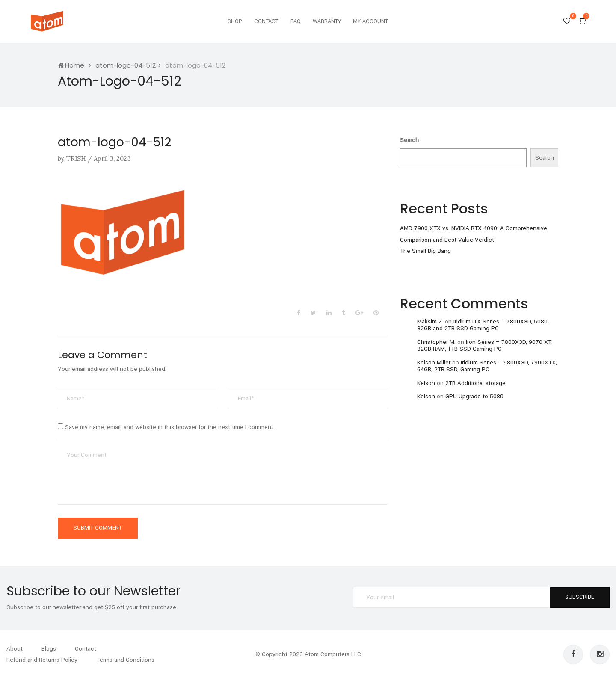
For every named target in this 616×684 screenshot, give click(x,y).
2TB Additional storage (475, 383)
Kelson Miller (434, 363)
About (15, 649)
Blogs (49, 649)
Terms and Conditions (125, 660)
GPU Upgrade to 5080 (474, 396)
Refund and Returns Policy (42, 660)
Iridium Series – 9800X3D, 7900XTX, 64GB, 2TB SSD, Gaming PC (487, 366)
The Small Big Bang (425, 251)
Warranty (327, 21)
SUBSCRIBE (580, 597)
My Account (370, 21)
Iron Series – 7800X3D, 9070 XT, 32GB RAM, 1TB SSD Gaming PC (484, 346)
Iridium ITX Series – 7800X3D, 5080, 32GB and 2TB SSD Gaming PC (483, 325)
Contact (266, 21)
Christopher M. (436, 342)
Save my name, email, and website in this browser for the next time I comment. (170, 427)
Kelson (426, 383)
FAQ (296, 21)
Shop (235, 21)
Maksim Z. (430, 321)
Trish (76, 158)
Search (409, 140)
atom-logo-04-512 (126, 65)
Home (71, 65)
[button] (583, 21)
